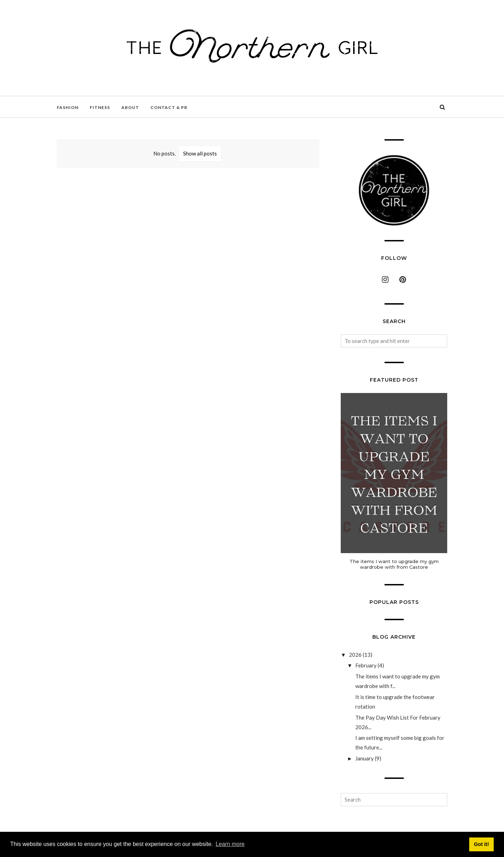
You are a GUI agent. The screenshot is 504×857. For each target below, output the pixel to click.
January (365, 758)
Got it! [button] (481, 844)
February (366, 665)
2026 (355, 655)
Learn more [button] (230, 844)
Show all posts (200, 153)
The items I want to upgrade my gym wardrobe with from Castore (394, 564)
